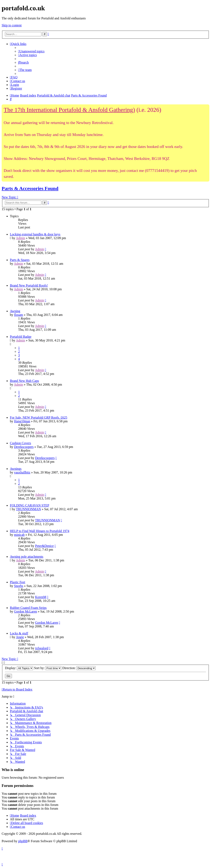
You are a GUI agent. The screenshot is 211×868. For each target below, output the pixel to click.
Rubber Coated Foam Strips (28, 608)
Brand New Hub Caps (24, 381)
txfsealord (42, 648)
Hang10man (22, 421)
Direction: (79, 668)
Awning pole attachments (27, 557)
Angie (20, 637)
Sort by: (48, 668)
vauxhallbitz (22, 472)
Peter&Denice (44, 546)
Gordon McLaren (26, 611)
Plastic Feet (18, 582)
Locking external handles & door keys (35, 234)
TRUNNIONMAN (29, 509)
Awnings (16, 469)
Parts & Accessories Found (30, 188)
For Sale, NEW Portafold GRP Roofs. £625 (39, 417)
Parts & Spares (20, 260)
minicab (19, 535)
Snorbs (19, 586)
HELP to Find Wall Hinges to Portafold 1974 (40, 531)
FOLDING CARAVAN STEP (30, 505)
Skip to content (12, 25)
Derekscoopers (24, 447)
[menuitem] (31, 51)
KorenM (41, 597)
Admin (20, 238)
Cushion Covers (21, 443)
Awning (15, 311)
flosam (19, 315)
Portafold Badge (21, 337)
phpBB (23, 841)
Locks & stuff (19, 633)
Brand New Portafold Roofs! (29, 285)
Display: (19, 668)
